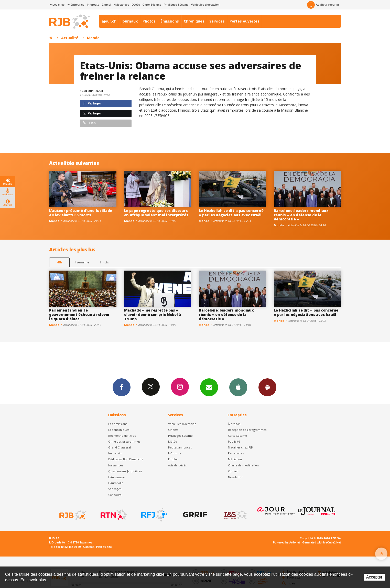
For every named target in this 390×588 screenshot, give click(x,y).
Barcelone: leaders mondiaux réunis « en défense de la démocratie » (301, 215)
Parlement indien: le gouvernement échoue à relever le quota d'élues (79, 314)
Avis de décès (177, 465)
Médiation (235, 459)
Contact (233, 471)
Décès (136, 5)
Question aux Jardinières (125, 471)
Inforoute (93, 5)
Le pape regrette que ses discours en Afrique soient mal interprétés (156, 213)
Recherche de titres (122, 436)
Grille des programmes (124, 441)
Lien (89, 123)
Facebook (122, 387)
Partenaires (236, 453)
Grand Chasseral (120, 447)
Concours (115, 495)
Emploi (106, 5)
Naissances (121, 5)
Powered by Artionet (286, 542)
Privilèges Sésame (176, 5)
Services (217, 21)
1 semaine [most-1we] (82, 262)
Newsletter (235, 477)
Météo (173, 441)
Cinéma (173, 430)
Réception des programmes (247, 430)
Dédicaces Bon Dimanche (126, 459)
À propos (234, 424)
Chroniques (194, 21)
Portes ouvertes (245, 21)
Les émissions (118, 424)
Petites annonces (180, 447)
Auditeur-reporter (323, 5)
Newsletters (209, 387)
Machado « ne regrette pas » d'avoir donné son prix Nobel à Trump (153, 314)
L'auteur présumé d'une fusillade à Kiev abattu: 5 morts (81, 213)
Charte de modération (243, 465)
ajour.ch (109, 21)
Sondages (115, 489)
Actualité (70, 38)
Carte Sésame (152, 5)
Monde (93, 38)
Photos (149, 21)
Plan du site (104, 547)
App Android (267, 387)
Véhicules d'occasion (205, 5)
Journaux (129, 21)
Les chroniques (119, 430)
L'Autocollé (116, 483)
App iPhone (238, 387)
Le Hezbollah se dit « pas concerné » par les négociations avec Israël (231, 213)
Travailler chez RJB (240, 447)
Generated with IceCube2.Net (322, 542)
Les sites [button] (57, 5)
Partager (92, 103)
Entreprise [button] (76, 5)
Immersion (116, 453)
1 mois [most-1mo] (104, 262)
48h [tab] (59, 262)
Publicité (234, 441)
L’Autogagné (117, 477)
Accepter (374, 577)
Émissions (170, 21)
